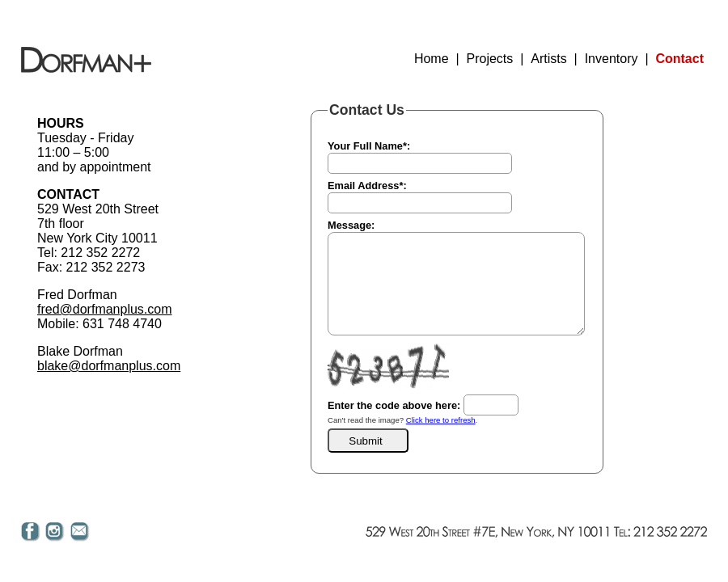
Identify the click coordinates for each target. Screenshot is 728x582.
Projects (490, 59)
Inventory (612, 59)
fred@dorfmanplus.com (105, 309)
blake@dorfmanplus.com (109, 366)
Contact (679, 59)
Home (432, 59)
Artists (548, 59)
